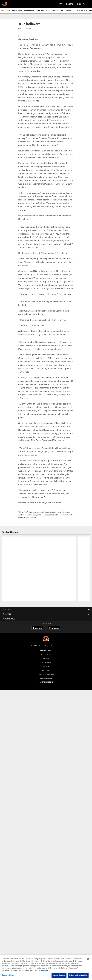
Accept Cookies (59, 975)
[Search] (84, 4)
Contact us (46, 622)
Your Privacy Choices (46, 637)
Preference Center (46, 645)
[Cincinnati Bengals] (46, 602)
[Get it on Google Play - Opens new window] (54, 592)
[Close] (88, 959)
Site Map (46, 630)
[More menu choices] (89, 4)
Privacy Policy (46, 614)
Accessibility (46, 618)
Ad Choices (46, 633)
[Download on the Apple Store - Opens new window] (37, 591)
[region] (46, 968)
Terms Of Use (46, 626)
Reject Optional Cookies (78, 975)
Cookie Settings (46, 641)
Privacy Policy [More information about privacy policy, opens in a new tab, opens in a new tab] (43, 970)
